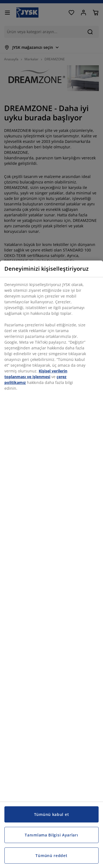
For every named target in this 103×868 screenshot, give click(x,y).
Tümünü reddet (51, 856)
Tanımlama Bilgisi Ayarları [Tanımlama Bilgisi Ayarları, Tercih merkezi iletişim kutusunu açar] (51, 835)
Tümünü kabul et (52, 814)
